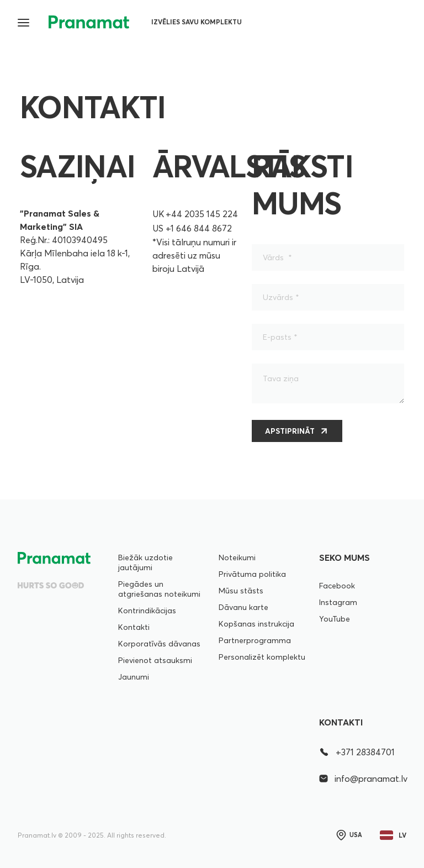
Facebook (337, 586)
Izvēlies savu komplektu (197, 22)
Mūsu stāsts (241, 591)
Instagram (338, 602)
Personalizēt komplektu (262, 657)
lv (393, 835)
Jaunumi (134, 677)
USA (349, 835)
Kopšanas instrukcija (256, 624)
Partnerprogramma (255, 640)
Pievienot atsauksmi (155, 660)
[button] (24, 22)
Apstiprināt (290, 431)
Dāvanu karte (243, 607)
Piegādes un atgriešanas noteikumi (159, 589)
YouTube (335, 619)
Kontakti (134, 627)
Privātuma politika (252, 574)
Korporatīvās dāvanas (159, 644)
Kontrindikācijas (147, 611)
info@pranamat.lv (363, 778)
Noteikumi (237, 557)
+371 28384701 (357, 752)
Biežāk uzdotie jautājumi (145, 562)
